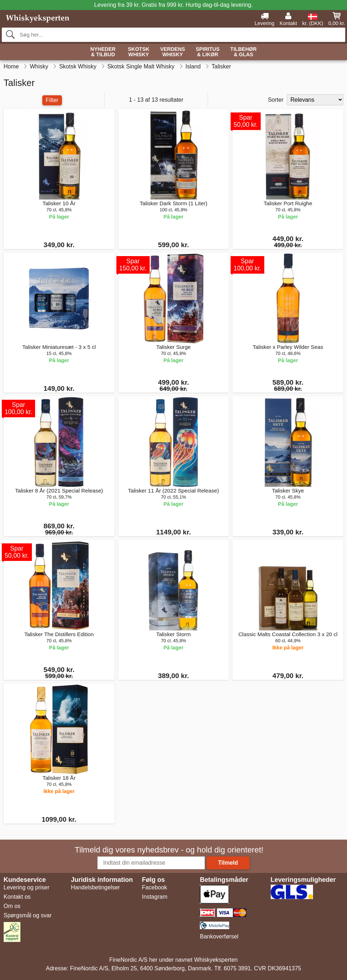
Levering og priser (26, 887)
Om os (12, 906)
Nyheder (103, 52)
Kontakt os (17, 897)
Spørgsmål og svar (28, 915)
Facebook (154, 887)
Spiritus (208, 52)
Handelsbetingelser (95, 887)
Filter (52, 100)
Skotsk (139, 52)
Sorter (276, 100)
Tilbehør (244, 52)
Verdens (173, 52)
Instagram (155, 897)
